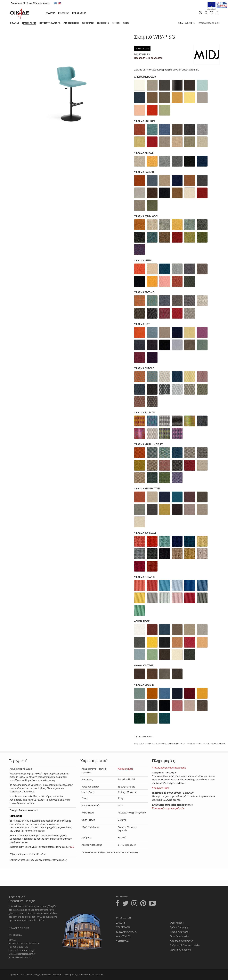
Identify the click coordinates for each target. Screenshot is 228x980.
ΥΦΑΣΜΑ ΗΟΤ (142, 324)
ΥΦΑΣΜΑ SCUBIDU (145, 413)
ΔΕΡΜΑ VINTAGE (144, 666)
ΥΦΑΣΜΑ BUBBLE (144, 368)
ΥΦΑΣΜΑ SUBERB (144, 685)
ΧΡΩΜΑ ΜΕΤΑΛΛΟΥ (145, 77)
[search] (206, 14)
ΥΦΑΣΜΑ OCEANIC (144, 577)
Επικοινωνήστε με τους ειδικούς (168, 808)
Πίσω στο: (180, 744)
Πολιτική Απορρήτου (180, 950)
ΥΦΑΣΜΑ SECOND (144, 292)
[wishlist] (212, 13)
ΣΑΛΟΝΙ (120, 923)
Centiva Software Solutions (90, 975)
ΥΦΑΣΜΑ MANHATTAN (147, 489)
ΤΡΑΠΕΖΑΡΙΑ (123, 927)
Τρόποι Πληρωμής (180, 927)
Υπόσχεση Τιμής (161, 788)
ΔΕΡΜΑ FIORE (142, 621)
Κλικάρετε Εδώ (125, 769)
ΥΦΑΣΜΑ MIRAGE (144, 153)
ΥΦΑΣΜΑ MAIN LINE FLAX (148, 444)
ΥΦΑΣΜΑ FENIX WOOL (146, 216)
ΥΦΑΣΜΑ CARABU (144, 172)
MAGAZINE (64, 13)
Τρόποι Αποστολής (180, 932)
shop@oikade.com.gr (25, 954)
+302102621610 (187, 23)
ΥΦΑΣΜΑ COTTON (144, 121)
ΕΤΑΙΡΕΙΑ (50, 13)
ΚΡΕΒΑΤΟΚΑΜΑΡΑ (126, 932)
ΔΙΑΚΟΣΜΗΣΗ (124, 936)
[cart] (217, 13)
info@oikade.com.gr (25, 950)
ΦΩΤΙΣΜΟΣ (122, 941)
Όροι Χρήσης (177, 923)
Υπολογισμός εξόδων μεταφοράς (169, 768)
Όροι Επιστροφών (179, 936)
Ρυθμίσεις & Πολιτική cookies (185, 945)
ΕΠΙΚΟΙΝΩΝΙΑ (79, 13)
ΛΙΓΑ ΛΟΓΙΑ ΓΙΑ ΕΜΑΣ (19, 928)
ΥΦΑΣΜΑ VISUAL (143, 261)
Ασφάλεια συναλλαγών (182, 941)
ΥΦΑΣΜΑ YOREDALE (145, 533)
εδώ (72, 847)
